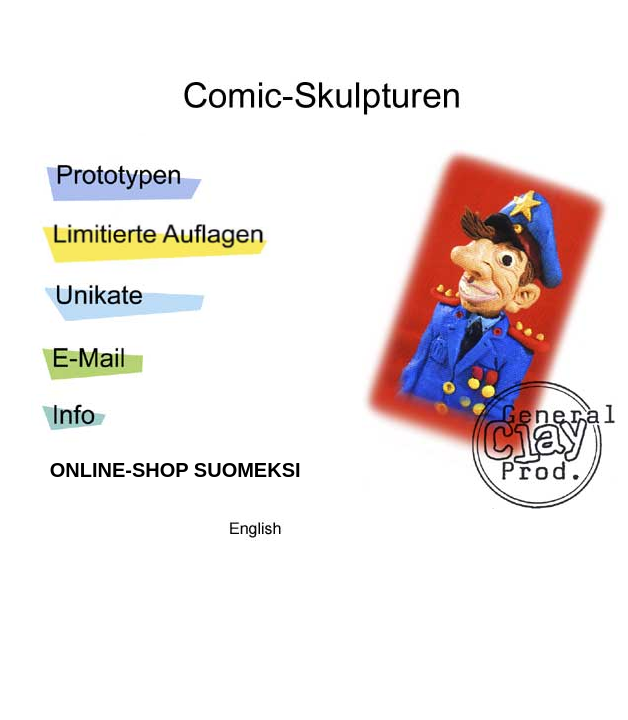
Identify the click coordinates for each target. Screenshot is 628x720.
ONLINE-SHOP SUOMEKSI (175, 470)
